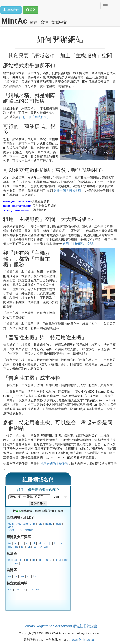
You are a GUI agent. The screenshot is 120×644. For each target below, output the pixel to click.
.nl (11, 563)
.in (44, 543)
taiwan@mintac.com (83, 640)
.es (46, 560)
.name (48, 524)
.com (11, 524)
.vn (46, 547)
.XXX (11, 530)
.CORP (29, 530)
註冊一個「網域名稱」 (35, 117)
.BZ (37, 590)
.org (25, 524)
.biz (40, 524)
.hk (34, 543)
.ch (27, 560)
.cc (22, 543)
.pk (29, 547)
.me (66, 560)
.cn (27, 543)
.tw (9, 543)
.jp (50, 543)
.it (56, 560)
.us (9, 576)
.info (33, 524)
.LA (17, 590)
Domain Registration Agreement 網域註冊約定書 (60, 626)
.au (15, 543)
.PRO (18, 530)
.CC (10, 590)
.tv (40, 547)
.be (21, 560)
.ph (23, 547)
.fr (51, 560)
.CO (30, 590)
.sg (35, 547)
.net (18, 524)
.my (10, 547)
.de (33, 560)
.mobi (58, 524)
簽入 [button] (31, 10)
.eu (10, 560)
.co (28, 576)
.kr (55, 543)
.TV (23, 590)
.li (60, 560)
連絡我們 (11, 10)
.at (15, 560)
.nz (16, 547)
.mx (22, 576)
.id (39, 543)
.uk (16, 563)
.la (61, 543)
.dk (40, 560)
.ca (16, 576)
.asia (11, 527)
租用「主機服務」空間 (78, 244)
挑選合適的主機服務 (54, 464)
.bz (34, 576)
